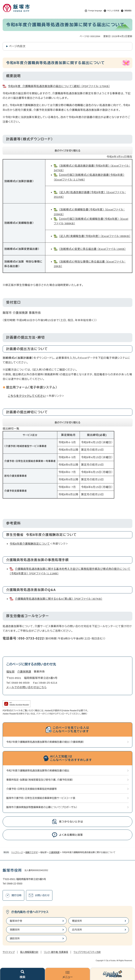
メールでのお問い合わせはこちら (26, 687)
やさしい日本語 (113, 11)
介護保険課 (54, 852)
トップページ (17, 852)
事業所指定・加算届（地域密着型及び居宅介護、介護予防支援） (40, 780)
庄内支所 (77, 930)
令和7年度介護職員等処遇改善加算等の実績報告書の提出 (38, 771)
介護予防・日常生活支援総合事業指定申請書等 (32, 789)
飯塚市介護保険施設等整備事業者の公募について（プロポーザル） (42, 807)
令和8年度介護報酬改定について (30, 544)
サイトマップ (9, 952)
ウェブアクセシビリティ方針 (87, 952)
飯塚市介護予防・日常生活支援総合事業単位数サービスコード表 (41, 798)
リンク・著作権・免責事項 (56, 952)
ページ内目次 (17, 46)
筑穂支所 (15, 930)
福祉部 (10, 672)
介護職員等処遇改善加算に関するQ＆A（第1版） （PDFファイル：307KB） (59, 599)
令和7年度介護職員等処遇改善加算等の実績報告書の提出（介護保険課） (45, 742)
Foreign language (95, 11)
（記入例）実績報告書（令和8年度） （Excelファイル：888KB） (95, 236)
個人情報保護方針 (29, 952)
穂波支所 (77, 921)
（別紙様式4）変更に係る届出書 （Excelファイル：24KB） (92, 249)
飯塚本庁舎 (16, 921)
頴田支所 (15, 938)
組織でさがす (32, 852)
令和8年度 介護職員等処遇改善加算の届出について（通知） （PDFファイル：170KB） (59, 86)
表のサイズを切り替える (68, 151)
